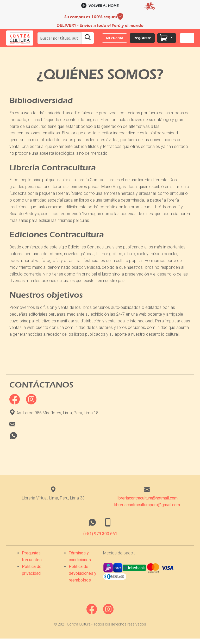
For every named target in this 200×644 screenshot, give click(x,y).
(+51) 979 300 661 (100, 538)
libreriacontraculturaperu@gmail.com (147, 509)
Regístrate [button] (142, 38)
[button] (20, 38)
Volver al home (100, 6)
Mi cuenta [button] (115, 38)
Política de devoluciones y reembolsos (83, 578)
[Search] (60, 38)
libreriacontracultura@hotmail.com (147, 502)
